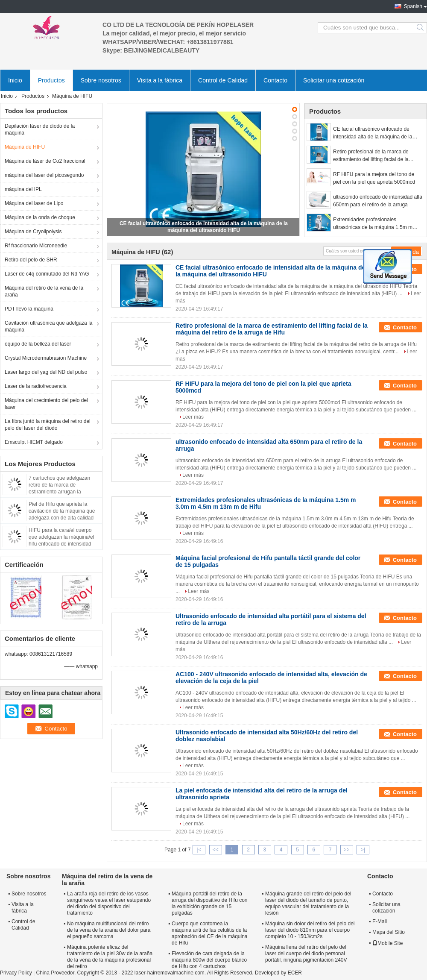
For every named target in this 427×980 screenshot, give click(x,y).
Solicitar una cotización (334, 80)
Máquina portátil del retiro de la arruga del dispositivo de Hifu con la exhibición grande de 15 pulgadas (209, 903)
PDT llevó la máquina (29, 309)
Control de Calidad (223, 80)
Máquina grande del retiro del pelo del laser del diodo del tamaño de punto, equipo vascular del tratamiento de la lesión (308, 903)
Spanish (413, 6)
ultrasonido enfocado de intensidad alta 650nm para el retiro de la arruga (378, 201)
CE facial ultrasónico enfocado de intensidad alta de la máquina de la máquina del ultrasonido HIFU (373, 133)
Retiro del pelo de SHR (31, 260)
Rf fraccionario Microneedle (36, 246)
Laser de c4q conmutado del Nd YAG (47, 274)
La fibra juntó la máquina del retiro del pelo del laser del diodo (48, 425)
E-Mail (380, 921)
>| (363, 850)
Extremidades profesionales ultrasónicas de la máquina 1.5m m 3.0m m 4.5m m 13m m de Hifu (373, 224)
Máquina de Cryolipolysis (33, 232)
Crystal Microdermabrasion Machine (46, 358)
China (43, 973)
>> (347, 850)
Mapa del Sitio (389, 932)
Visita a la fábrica (160, 80)
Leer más (193, 417)
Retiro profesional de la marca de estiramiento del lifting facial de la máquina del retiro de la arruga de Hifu (377, 156)
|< (199, 850)
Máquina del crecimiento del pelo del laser (46, 404)
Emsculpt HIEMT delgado (34, 442)
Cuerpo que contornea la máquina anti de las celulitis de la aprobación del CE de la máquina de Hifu (209, 933)
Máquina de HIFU (25, 147)
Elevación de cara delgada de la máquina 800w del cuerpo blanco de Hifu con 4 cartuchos (209, 960)
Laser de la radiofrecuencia (36, 386)
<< (216, 850)
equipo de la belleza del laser (38, 344)
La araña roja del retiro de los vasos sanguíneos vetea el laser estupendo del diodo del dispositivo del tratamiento (109, 903)
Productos (51, 80)
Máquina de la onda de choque (40, 217)
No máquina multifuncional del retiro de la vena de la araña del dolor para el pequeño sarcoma (109, 930)
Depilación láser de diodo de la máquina (40, 129)
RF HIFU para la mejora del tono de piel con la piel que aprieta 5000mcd (374, 178)
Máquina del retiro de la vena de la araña (44, 291)
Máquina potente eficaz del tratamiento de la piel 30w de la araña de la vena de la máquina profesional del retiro (110, 957)
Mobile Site (388, 943)
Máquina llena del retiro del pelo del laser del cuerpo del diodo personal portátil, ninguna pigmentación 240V (306, 954)
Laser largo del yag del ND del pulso (46, 372)
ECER (295, 973)
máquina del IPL (23, 189)
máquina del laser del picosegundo (44, 175)
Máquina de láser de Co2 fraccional (45, 161)
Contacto (275, 80)
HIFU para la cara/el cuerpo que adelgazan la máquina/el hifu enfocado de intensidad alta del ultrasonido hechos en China (63, 544)
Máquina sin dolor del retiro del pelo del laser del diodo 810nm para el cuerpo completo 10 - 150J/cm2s (310, 930)
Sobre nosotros (101, 80)
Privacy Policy (16, 973)
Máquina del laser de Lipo (34, 203)
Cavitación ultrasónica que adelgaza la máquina (48, 326)
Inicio (15, 80)
